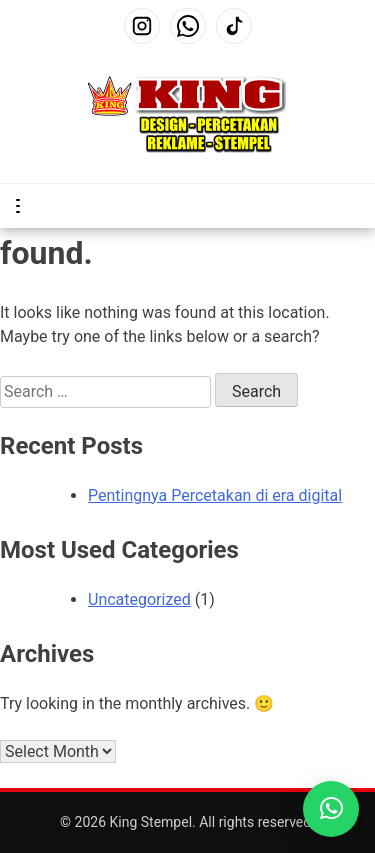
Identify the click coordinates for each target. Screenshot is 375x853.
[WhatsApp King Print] (331, 809)
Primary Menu (22, 206)
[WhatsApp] (188, 26)
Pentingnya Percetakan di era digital (215, 495)
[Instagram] (142, 26)
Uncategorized (139, 599)
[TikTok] (234, 26)
